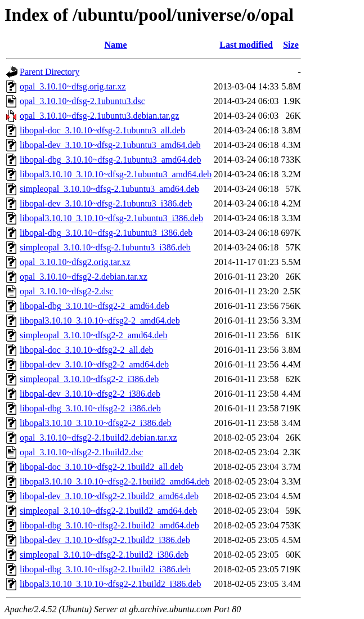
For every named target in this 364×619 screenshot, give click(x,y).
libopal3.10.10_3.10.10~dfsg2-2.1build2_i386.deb (110, 584)
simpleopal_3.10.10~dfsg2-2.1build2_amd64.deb (108, 511)
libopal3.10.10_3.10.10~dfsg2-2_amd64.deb (100, 320)
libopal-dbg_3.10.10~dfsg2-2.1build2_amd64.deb (109, 525)
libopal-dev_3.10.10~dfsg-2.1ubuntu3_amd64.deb (110, 145)
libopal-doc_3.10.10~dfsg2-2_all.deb (87, 350)
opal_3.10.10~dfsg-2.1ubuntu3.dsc (82, 101)
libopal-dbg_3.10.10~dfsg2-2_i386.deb (90, 408)
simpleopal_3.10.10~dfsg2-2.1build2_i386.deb (104, 555)
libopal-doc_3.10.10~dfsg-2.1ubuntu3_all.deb (102, 130)
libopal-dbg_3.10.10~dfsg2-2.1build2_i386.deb (105, 569)
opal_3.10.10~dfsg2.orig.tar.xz (75, 262)
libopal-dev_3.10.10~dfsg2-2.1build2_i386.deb (105, 540)
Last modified (246, 45)
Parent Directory (50, 72)
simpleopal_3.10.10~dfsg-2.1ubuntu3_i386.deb (105, 247)
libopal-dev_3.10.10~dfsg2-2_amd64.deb (94, 364)
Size (291, 45)
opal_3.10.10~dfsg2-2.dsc (66, 291)
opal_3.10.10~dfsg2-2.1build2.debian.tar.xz (98, 438)
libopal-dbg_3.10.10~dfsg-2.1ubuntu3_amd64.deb (110, 160)
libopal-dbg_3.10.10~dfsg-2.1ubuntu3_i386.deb (106, 233)
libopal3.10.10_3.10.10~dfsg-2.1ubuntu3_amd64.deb (116, 174)
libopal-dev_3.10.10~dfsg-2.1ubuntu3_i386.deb (106, 203)
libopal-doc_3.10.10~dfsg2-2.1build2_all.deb (101, 467)
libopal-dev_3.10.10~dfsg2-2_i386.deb (90, 394)
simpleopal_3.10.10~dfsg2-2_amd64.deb (93, 335)
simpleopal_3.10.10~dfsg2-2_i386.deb (89, 379)
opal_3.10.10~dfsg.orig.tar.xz (73, 86)
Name (116, 45)
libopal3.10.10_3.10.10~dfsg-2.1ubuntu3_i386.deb (111, 218)
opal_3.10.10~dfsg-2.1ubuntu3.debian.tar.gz (99, 116)
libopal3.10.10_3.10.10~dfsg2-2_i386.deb (96, 423)
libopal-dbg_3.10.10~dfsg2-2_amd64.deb (95, 306)
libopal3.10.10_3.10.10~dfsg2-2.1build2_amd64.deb (115, 481)
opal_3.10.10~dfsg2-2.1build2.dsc (81, 452)
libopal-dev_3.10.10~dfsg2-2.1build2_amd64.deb (109, 496)
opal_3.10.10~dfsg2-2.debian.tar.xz (84, 277)
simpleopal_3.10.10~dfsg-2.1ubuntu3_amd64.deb (109, 189)
